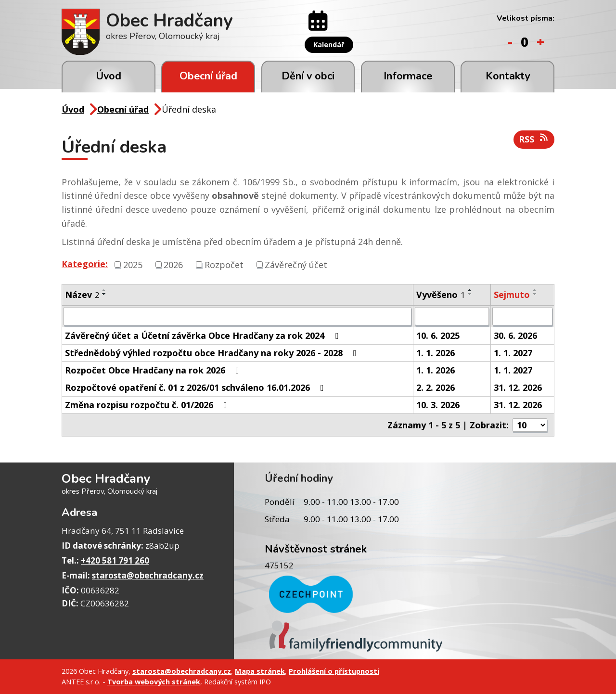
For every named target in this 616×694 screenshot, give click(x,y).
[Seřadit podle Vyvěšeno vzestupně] (470, 290)
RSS (534, 139)
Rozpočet (224, 264)
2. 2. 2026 (436, 387)
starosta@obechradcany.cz (148, 575)
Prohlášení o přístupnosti (334, 671)
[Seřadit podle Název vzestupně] (104, 290)
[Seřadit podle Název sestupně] (104, 294)
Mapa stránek (260, 671)
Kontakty (508, 76)
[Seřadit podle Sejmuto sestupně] (535, 294)
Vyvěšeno (441, 295)
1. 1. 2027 (513, 353)
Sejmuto (512, 295)
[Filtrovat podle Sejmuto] (522, 316)
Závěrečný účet (296, 264)
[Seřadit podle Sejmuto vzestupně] (535, 290)
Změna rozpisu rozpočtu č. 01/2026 (148, 405)
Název (82, 295)
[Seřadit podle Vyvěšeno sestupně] (470, 294)
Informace (408, 76)
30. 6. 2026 (515, 335)
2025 (133, 264)
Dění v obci (308, 76)
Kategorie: (85, 264)
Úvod (109, 76)
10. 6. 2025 (438, 335)
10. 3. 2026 (438, 405)
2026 (173, 264)
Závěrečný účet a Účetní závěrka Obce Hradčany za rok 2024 (204, 335)
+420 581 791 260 (115, 560)
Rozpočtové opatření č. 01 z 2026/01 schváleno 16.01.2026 (196, 387)
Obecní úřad (208, 76)
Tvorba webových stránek (154, 681)
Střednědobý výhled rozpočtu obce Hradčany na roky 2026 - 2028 (213, 353)
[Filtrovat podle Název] (237, 316)
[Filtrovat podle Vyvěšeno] (452, 316)
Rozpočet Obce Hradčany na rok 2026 (154, 370)
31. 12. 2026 (518, 387)
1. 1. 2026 (436, 353)
